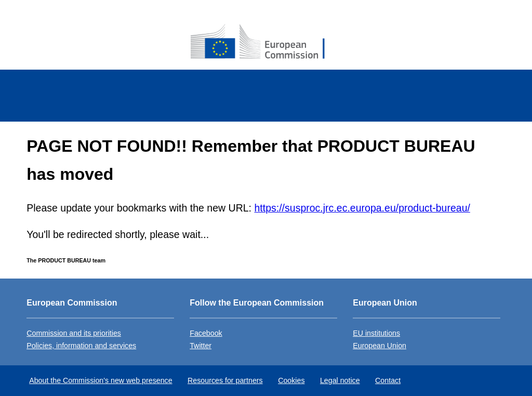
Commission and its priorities (74, 333)
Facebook (206, 333)
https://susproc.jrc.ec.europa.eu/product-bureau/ (362, 208)
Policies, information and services (81, 346)
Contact (388, 380)
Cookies (291, 380)
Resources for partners (225, 380)
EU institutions (376, 333)
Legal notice (340, 380)
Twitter (201, 346)
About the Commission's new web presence (101, 380)
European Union (380, 346)
